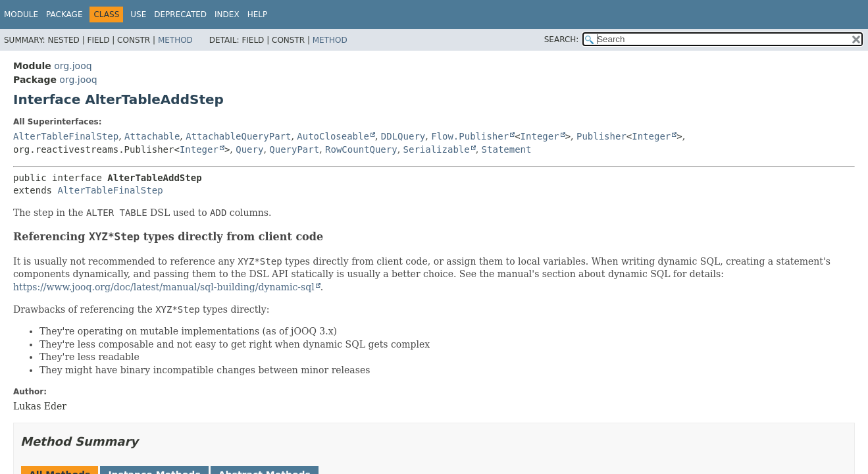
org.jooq (73, 66)
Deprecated (180, 14)
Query (249, 149)
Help (258, 14)
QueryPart (294, 149)
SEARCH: (562, 39)
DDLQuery (403, 136)
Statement (507, 149)
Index (227, 14)
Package (64, 14)
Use (138, 14)
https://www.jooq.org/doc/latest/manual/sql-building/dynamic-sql (164, 287)
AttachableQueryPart (238, 136)
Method (175, 40)
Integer (540, 136)
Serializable (437, 149)
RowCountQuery (361, 149)
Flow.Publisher (470, 136)
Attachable (152, 136)
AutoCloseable (333, 136)
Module (21, 14)
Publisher (601, 136)
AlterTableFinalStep (66, 136)
